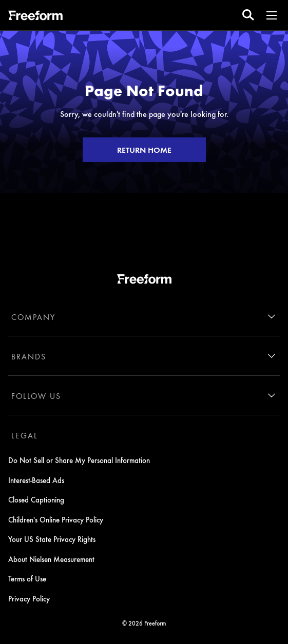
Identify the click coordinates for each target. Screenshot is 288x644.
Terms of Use (27, 578)
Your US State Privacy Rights (52, 539)
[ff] (35, 17)
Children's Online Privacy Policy (56, 519)
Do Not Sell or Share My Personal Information (79, 460)
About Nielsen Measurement (51, 559)
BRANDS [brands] (29, 356)
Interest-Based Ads (36, 480)
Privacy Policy (29, 598)
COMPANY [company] (33, 317)
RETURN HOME (144, 150)
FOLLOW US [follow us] (36, 396)
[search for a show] (248, 15)
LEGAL (25, 435)
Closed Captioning (36, 499)
